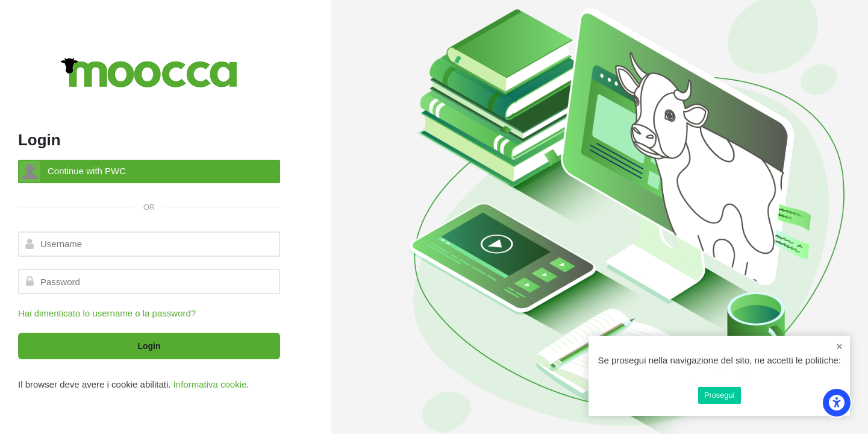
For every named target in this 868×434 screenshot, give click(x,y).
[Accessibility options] (837, 403)
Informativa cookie (210, 384)
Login (149, 346)
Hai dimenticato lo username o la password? (107, 313)
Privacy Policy (720, 374)
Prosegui (719, 395)
